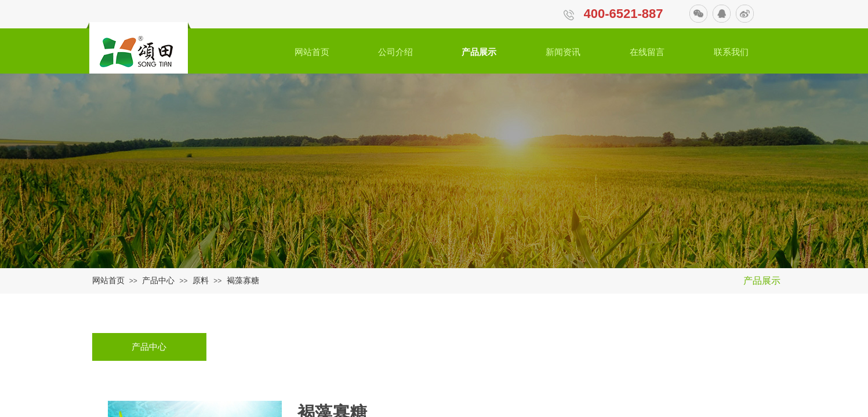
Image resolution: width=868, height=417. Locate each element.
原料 (201, 281)
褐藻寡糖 (243, 281)
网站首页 (108, 281)
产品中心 (158, 281)
